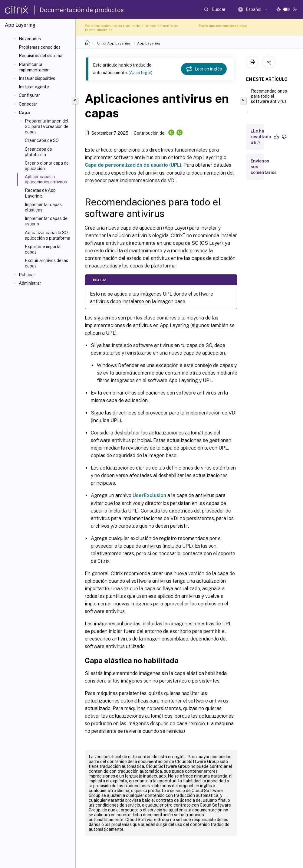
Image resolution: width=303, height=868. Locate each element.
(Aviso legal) (140, 73)
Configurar (29, 95)
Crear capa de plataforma (38, 152)
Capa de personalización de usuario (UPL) (133, 165)
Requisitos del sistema (41, 56)
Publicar (27, 275)
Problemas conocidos (40, 47)
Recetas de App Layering (40, 193)
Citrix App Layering (114, 43)
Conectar (28, 104)
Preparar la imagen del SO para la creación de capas (47, 126)
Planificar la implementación (34, 67)
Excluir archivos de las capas (46, 263)
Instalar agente (34, 87)
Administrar (30, 283)
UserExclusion (149, 495)
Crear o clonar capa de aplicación (47, 166)
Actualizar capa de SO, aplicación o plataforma (48, 235)
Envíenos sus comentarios (264, 167)
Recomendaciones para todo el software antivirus (269, 99)
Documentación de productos (82, 10)
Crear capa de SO (42, 140)
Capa (24, 113)
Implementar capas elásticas (43, 207)
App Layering (149, 43)
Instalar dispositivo (37, 78)
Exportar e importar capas (43, 249)
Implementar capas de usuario (46, 221)
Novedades (30, 39)
